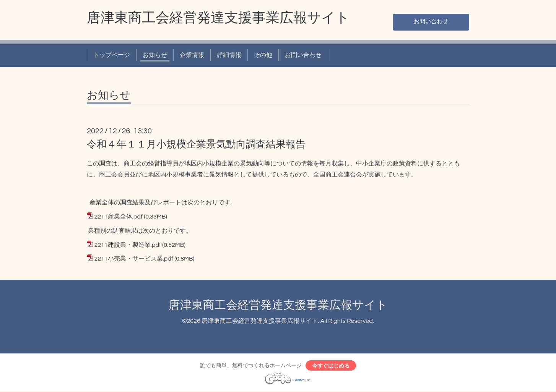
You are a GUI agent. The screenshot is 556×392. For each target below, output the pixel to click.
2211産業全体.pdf (118, 217)
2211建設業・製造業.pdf (127, 245)
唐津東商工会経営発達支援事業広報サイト (218, 18)
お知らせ (155, 55)
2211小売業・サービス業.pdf (133, 259)
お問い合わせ (431, 21)
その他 (263, 55)
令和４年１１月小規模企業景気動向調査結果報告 (196, 144)
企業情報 (192, 55)
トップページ (112, 55)
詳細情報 (229, 55)
